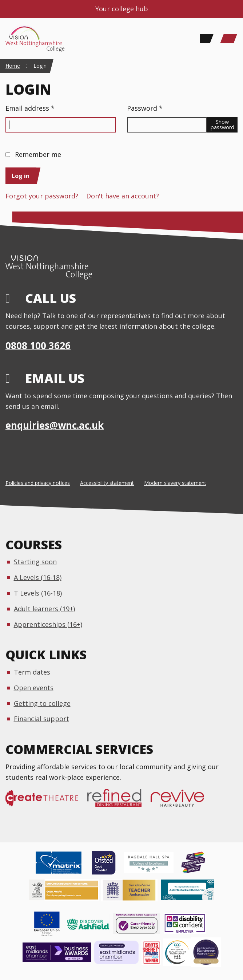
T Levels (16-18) (38, 593)
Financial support (41, 719)
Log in (21, 176)
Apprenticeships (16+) (48, 624)
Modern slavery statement (175, 483)
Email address (30, 108)
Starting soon (35, 562)
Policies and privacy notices (38, 483)
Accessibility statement (107, 483)
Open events (34, 688)
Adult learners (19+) (44, 609)
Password (145, 108)
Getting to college (42, 703)
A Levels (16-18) (38, 577)
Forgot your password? (42, 196)
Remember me (38, 154)
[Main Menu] (228, 39)
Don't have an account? (123, 196)
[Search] (205, 39)
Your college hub (122, 9)
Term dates (32, 672)
